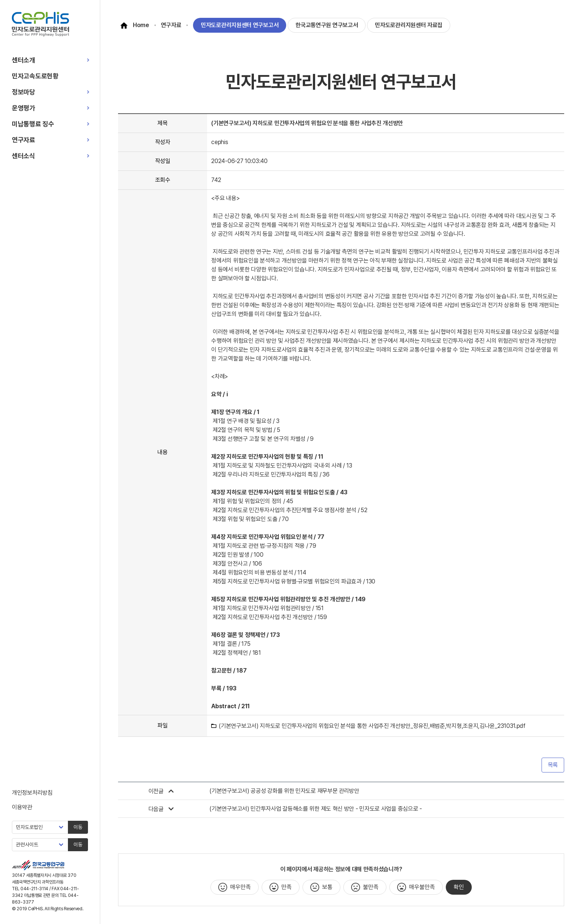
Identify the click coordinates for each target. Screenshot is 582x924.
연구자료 (24, 140)
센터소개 (24, 60)
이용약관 (22, 807)
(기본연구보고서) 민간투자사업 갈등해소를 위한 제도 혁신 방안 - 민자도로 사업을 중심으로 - (315, 809)
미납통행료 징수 (33, 124)
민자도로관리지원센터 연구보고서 (240, 25)
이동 (78, 827)
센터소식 (24, 156)
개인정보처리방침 (32, 793)
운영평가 (24, 108)
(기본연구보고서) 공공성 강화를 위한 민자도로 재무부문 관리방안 (284, 791)
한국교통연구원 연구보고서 (327, 25)
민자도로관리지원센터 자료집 (409, 25)
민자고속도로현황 (35, 76)
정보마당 (24, 92)
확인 (459, 887)
